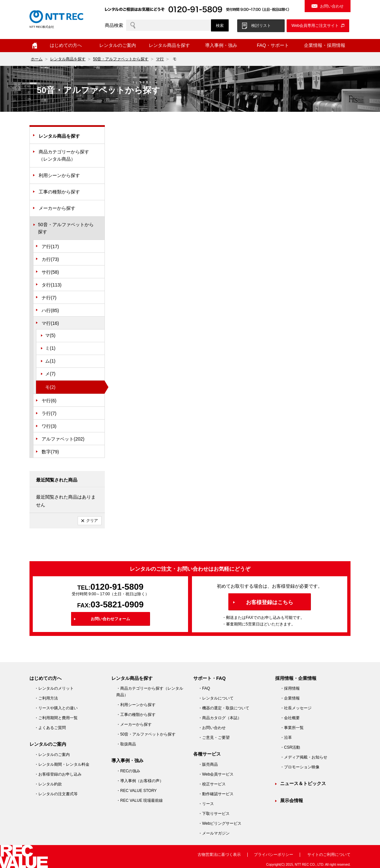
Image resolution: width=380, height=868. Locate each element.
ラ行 (49, 413)
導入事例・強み (221, 45)
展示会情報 (292, 800)
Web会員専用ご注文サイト (315, 26)
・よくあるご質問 (50, 728)
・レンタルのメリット (54, 688)
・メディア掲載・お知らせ (304, 757)
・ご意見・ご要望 (214, 738)
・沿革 (286, 738)
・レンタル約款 (48, 784)
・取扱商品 (126, 744)
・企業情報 (290, 698)
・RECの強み (128, 771)
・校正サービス (212, 784)
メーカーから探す (57, 208)
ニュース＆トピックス (303, 783)
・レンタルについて (216, 698)
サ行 (50, 272)
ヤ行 (49, 401)
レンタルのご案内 (118, 45)
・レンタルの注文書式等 (56, 794)
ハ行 (50, 310)
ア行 (50, 247)
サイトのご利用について (329, 855)
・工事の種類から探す (136, 715)
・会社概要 (290, 718)
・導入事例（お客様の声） (140, 781)
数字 (50, 452)
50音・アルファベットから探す (121, 59)
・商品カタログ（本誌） (220, 718)
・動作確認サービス (216, 794)
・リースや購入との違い (56, 708)
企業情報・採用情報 (325, 45)
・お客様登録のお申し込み (58, 774)
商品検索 (114, 25)
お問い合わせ (332, 6)
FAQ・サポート (273, 45)
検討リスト (261, 26)
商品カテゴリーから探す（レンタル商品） (64, 155)
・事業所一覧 (292, 728)
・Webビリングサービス (220, 823)
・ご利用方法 (46, 698)
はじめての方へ (66, 45)
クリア (92, 521)
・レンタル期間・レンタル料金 (62, 764)
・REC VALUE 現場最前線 (140, 800)
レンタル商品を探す (169, 45)
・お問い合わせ (212, 728)
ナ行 (49, 298)
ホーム (35, 46)
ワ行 (49, 426)
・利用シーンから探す (136, 705)
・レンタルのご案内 (52, 755)
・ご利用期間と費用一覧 (56, 718)
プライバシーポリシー (274, 855)
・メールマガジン (214, 833)
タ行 (52, 285)
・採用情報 (290, 688)
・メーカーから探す (134, 724)
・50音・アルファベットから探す (146, 734)
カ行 (50, 259)
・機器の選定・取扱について (224, 708)
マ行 (160, 59)
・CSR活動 (290, 747)
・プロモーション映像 (300, 767)
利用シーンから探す (59, 175)
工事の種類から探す (59, 192)
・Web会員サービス (216, 774)
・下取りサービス (214, 814)
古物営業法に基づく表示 (219, 855)
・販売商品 (208, 764)
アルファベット (63, 439)
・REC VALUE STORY (136, 791)
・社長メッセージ (296, 708)
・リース (206, 804)
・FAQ (204, 688)
